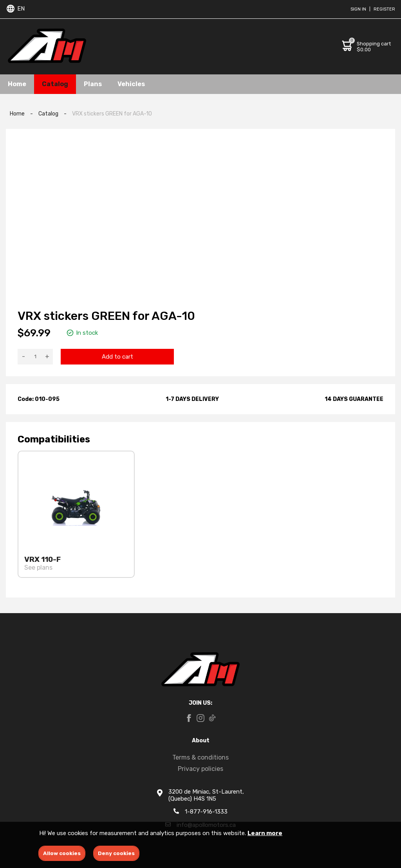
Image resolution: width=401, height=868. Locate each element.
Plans (93, 84)
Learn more (265, 833)
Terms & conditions (200, 757)
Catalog (55, 84)
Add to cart (117, 357)
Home (17, 84)
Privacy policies (200, 769)
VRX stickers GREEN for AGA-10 (112, 114)
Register (384, 9)
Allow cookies (62, 853)
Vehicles (131, 84)
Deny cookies (116, 853)
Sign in (358, 9)
